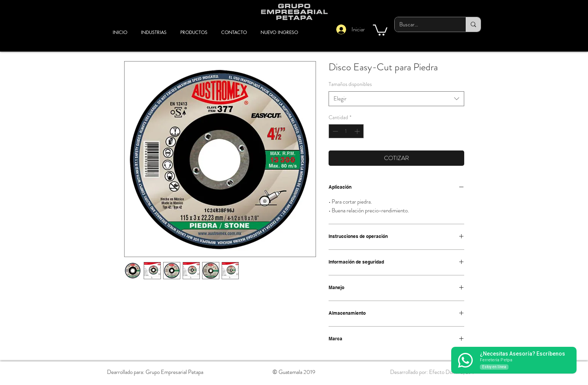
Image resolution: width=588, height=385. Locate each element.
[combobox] (396, 99)
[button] (380, 29)
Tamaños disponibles (350, 84)
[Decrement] (334, 131)
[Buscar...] (424, 24)
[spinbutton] (346, 131)
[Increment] (358, 131)
